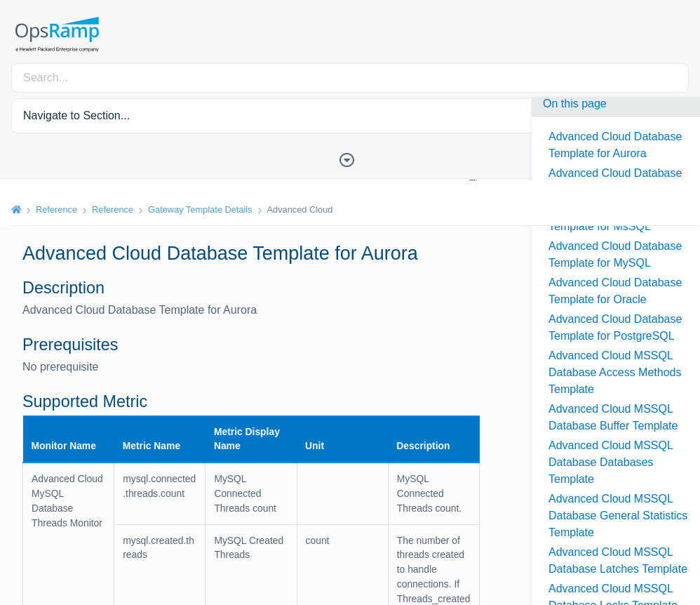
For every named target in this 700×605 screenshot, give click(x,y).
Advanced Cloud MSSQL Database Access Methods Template (615, 372)
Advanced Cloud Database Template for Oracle (615, 291)
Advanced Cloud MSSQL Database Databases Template (611, 462)
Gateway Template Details (200, 210)
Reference (56, 210)
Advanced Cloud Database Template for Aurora (615, 145)
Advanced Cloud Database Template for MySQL (615, 254)
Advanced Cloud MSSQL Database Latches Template (618, 560)
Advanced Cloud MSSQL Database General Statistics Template (618, 516)
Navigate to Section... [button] (76, 115)
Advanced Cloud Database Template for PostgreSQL (615, 327)
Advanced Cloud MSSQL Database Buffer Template (613, 417)
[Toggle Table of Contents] (350, 159)
